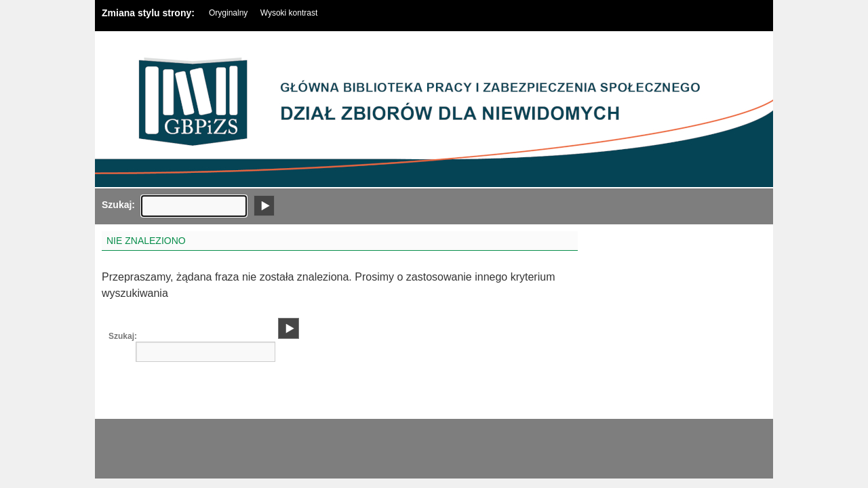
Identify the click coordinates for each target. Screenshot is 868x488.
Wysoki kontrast (289, 13)
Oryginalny (228, 13)
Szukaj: (112, 205)
